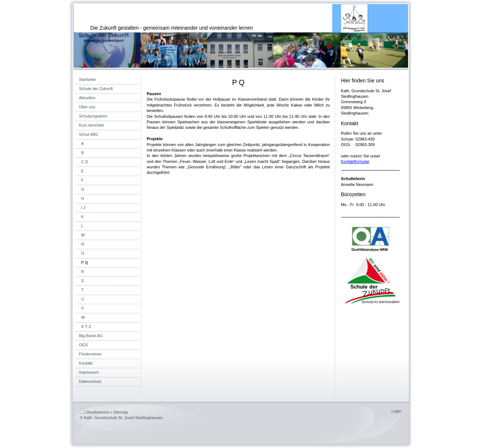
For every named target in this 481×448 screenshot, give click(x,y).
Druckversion (95, 412)
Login (397, 411)
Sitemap (121, 412)
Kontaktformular (355, 161)
